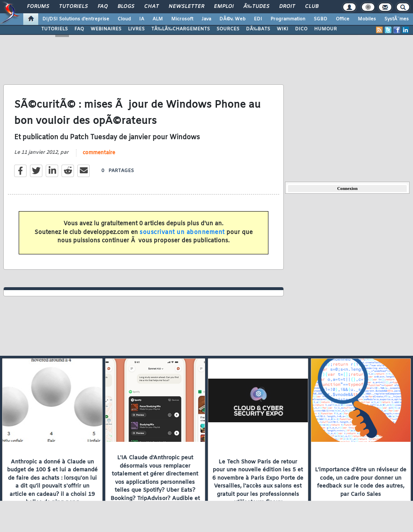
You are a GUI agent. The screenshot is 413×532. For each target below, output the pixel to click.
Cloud (124, 19)
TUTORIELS (54, 29)
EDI (258, 19)
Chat (151, 7)
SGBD (321, 19)
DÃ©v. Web (232, 19)
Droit (287, 7)
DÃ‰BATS (258, 29)
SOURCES (228, 29)
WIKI (283, 29)
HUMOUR (326, 29)
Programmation (288, 19)
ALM (158, 19)
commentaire (99, 153)
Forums (38, 7)
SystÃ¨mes (397, 19)
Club (312, 7)
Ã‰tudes (256, 7)
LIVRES (136, 29)
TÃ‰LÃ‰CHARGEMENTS (181, 29)
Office (343, 19)
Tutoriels (73, 7)
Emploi (224, 7)
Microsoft (182, 19)
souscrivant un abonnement (182, 233)
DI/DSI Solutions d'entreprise (76, 19)
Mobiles (367, 19)
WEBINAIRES (106, 29)
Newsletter (186, 7)
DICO (301, 29)
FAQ (103, 7)
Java (206, 19)
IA (142, 19)
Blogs (126, 7)
